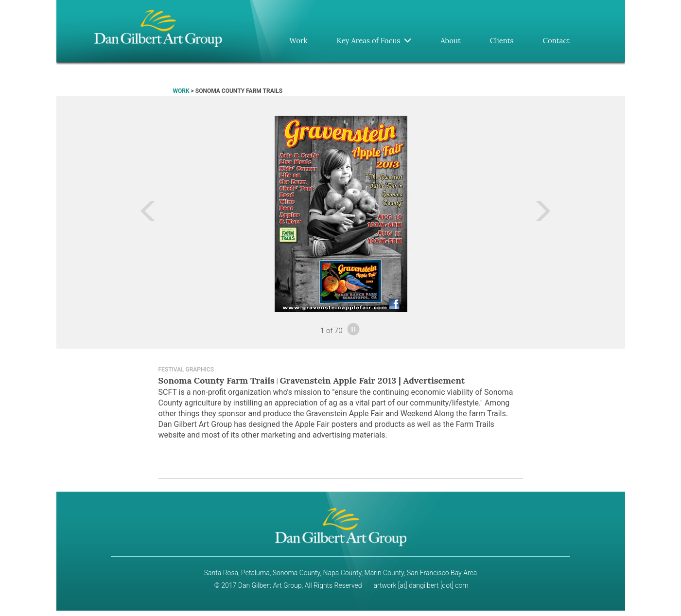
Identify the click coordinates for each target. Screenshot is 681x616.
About (451, 41)
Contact (557, 41)
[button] (113, 214)
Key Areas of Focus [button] (374, 41)
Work (298, 41)
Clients (502, 41)
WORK (181, 91)
